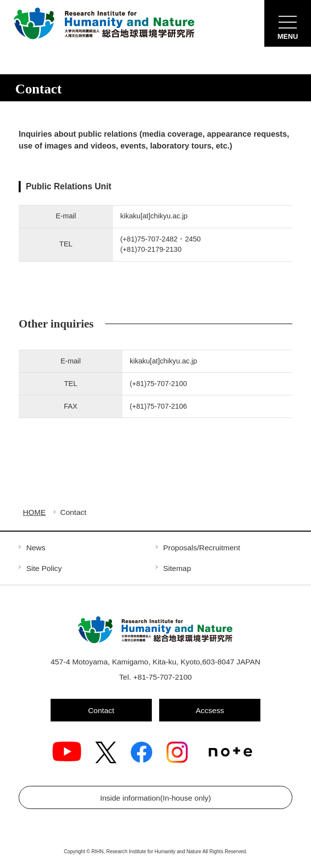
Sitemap (177, 568)
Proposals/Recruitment (202, 548)
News (36, 548)
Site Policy (44, 568)
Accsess (210, 710)
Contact (101, 710)
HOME (35, 513)
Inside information (156, 798)
